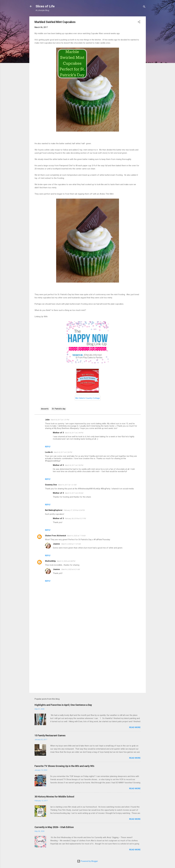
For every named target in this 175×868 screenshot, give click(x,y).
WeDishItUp (50, 561)
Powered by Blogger (87, 861)
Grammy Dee (51, 485)
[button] (139, 22)
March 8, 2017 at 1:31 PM (60, 420)
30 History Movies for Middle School (54, 797)
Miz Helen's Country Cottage (88, 398)
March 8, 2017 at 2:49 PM (74, 433)
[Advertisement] (88, 668)
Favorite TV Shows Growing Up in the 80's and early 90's (64, 766)
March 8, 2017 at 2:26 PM (63, 452)
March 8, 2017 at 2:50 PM (74, 465)
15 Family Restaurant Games (50, 735)
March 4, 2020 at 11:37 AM (71, 544)
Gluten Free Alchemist (55, 536)
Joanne (57, 544)
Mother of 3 (58, 433)
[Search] (144, 7)
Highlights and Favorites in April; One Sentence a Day (63, 705)
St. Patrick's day (59, 409)
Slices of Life (45, 6)
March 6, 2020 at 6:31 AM (71, 569)
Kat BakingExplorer (54, 510)
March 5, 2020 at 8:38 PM (66, 561)
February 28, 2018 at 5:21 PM (75, 518)
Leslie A (49, 452)
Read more (135, 727)
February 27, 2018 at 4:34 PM (74, 510)
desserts (45, 409)
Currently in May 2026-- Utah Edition (54, 827)
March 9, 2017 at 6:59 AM (74, 493)
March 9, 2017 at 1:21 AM (67, 485)
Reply (48, 447)
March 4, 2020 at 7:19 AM (76, 536)
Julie (47, 420)
